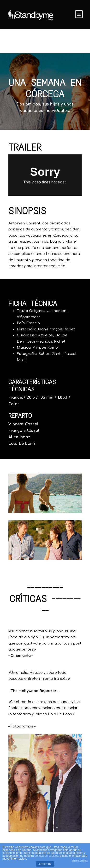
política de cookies (46, 856)
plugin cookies (80, 861)
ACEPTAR (45, 864)
